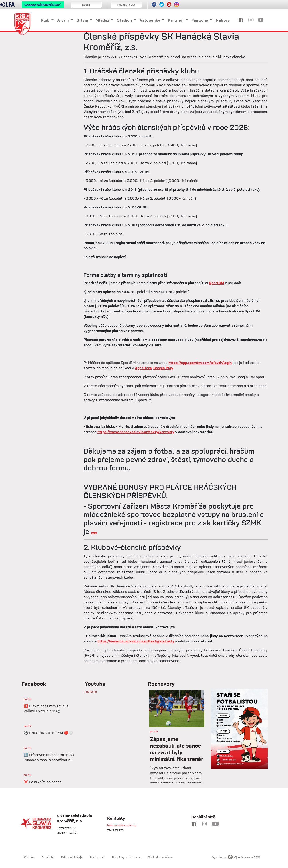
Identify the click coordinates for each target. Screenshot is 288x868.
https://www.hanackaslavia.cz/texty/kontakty (136, 432)
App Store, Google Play (154, 368)
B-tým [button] (83, 20)
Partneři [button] (176, 20)
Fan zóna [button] (200, 20)
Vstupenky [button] (150, 20)
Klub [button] (46, 20)
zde (94, 533)
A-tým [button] (63, 20)
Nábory (223, 20)
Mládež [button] (103, 20)
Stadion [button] (125, 20)
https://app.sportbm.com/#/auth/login (200, 363)
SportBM (216, 283)
